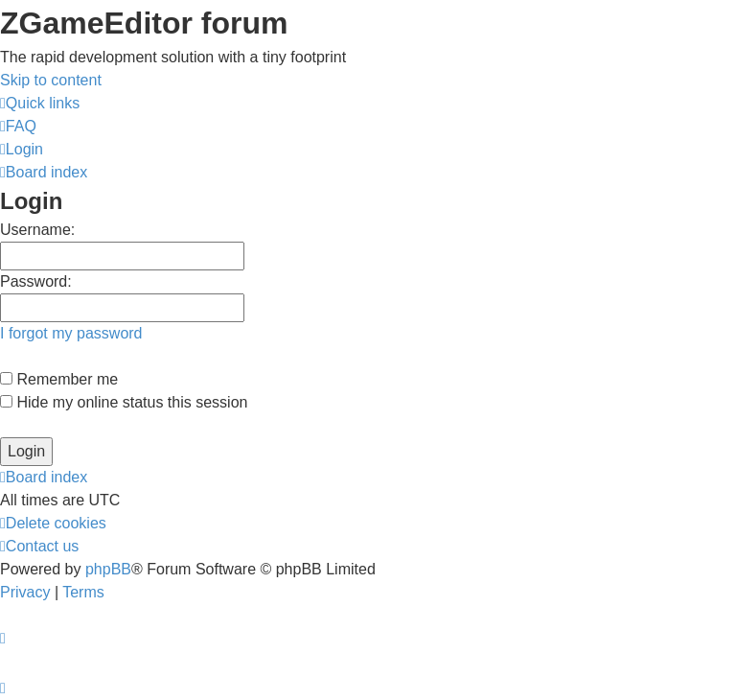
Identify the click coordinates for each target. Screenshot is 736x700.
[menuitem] (18, 126)
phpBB (108, 569)
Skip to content (51, 80)
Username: (37, 230)
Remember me (59, 379)
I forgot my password (71, 333)
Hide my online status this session (124, 402)
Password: (36, 281)
